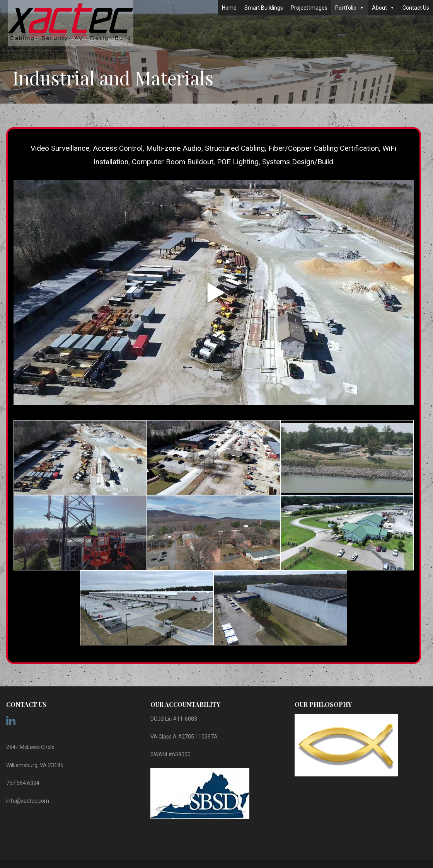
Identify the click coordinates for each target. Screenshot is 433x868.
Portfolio (350, 8)
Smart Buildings (264, 8)
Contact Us (416, 8)
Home (229, 8)
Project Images (309, 8)
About (383, 8)
